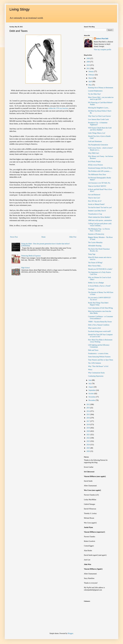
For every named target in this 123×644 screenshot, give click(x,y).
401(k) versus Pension (95, 165)
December (92, 400)
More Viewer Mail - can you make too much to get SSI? (101, 98)
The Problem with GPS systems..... (100, 171)
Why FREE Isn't (94, 153)
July (90, 384)
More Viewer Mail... (95, 266)
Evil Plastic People (94, 162)
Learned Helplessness (95, 91)
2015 (88, 414)
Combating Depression (96, 376)
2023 (88, 441)
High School (25, 268)
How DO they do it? (95, 201)
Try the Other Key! (94, 94)
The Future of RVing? (95, 263)
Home (44, 237)
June (90, 380)
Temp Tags (92, 254)
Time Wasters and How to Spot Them (101, 360)
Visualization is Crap (95, 214)
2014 (88, 411)
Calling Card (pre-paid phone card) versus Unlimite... (100, 225)
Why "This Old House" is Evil (98, 366)
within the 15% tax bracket (58, 108)
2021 (88, 435)
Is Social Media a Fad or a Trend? (99, 286)
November (92, 397)
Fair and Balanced (94, 195)
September (92, 390)
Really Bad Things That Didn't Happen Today (98, 304)
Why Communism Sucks (96, 373)
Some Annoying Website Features (99, 357)
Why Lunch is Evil (94, 328)
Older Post (73, 237)
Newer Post (14, 237)
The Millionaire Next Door (97, 175)
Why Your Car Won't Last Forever (99, 116)
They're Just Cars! (94, 198)
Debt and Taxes (93, 350)
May (90, 85)
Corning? (91, 289)
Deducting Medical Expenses (31, 256)
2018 (88, 425)
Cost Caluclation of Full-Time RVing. (101, 308)
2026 (88, 451)
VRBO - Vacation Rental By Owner (100, 322)
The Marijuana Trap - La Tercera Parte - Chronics (99, 230)
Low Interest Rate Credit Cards (98, 119)
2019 (88, 428)
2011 (88, 69)
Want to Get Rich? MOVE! (97, 186)
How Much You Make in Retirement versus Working (100, 341)
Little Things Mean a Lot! (97, 133)
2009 (88, 62)
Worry (90, 370)
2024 (88, 445)
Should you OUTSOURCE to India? (100, 269)
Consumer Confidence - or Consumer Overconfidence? (101, 318)
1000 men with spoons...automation (100, 220)
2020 (88, 431)
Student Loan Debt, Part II (97, 211)
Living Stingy (20, 9)
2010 (88, 65)
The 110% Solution (94, 363)
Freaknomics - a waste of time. (98, 354)
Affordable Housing (95, 246)
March (91, 78)
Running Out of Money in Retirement (101, 88)
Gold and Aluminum (95, 141)
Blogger (70, 633)
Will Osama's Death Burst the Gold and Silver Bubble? (100, 129)
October (91, 394)
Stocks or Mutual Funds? (96, 204)
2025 (88, 448)
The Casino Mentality (95, 243)
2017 (88, 421)
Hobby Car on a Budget (96, 283)
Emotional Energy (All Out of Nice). (100, 168)
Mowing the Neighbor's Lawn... (99, 108)
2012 (88, 404)
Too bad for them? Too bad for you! (100, 208)
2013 (88, 408)
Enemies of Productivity (96, 234)
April (90, 82)
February (92, 75)
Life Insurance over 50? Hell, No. (99, 183)
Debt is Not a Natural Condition (99, 325)
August (91, 387)
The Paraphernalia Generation (98, 145)
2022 (88, 438)
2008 (88, 58)
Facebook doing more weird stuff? (100, 331)
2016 (88, 418)
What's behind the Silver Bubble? (99, 217)
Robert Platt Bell (102, 39)
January (91, 71)
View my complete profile (103, 50)
